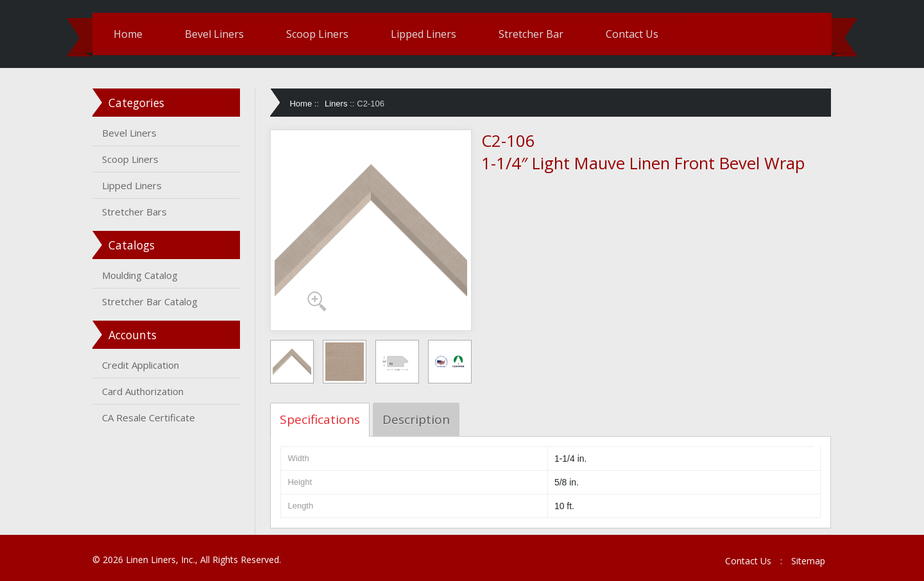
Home (128, 34)
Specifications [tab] (320, 419)
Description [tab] (416, 419)
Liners (336, 104)
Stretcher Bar (531, 34)
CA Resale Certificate (149, 417)
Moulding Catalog (140, 275)
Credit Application (141, 365)
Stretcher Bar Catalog (150, 301)
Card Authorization (143, 391)
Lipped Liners (424, 34)
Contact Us (632, 34)
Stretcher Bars (134, 212)
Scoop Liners (317, 34)
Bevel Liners (214, 34)
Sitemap (808, 561)
